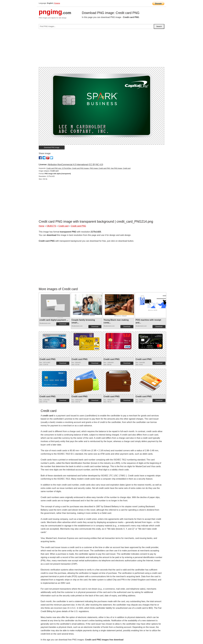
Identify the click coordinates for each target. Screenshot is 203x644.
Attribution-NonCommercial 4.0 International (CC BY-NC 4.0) (75, 165)
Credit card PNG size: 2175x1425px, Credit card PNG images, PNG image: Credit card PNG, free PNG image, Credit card (88, 168)
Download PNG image (52, 148)
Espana (57, 3)
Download (63, 324)
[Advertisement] (102, 49)
